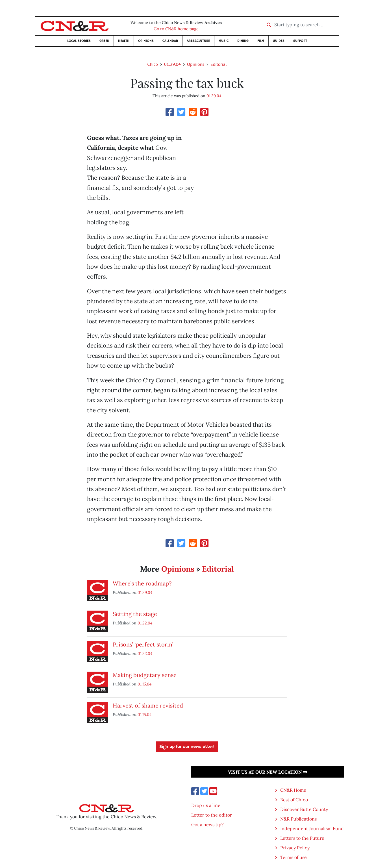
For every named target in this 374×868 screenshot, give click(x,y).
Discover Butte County (304, 809)
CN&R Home (293, 790)
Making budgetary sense (145, 675)
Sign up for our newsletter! (187, 747)
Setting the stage (135, 614)
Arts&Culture (198, 41)
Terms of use (293, 857)
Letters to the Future (302, 838)
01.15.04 (145, 684)
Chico (153, 64)
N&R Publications (298, 819)
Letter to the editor (212, 815)
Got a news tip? (207, 824)
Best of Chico (294, 800)
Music (224, 41)
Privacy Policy (295, 848)
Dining (243, 41)
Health (124, 41)
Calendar (170, 41)
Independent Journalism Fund (312, 828)
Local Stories (79, 41)
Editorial (219, 64)
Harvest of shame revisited (148, 705)
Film (261, 41)
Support (300, 41)
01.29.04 (172, 64)
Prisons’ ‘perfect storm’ (143, 644)
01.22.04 (145, 623)
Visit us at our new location (268, 772)
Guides (279, 41)
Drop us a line (206, 805)
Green (104, 41)
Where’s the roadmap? (142, 583)
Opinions (146, 41)
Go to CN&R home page (176, 29)
